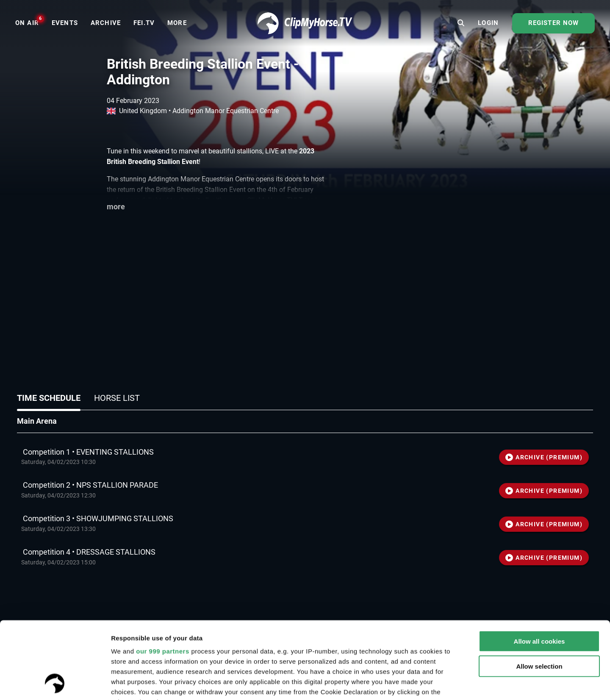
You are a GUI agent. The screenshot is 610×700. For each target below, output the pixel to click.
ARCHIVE (544, 457)
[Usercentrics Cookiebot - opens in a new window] (55, 683)
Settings (564, 683)
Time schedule (49, 398)
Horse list (117, 398)
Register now (554, 23)
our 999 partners (163, 579)
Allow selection (539, 594)
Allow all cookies (539, 569)
